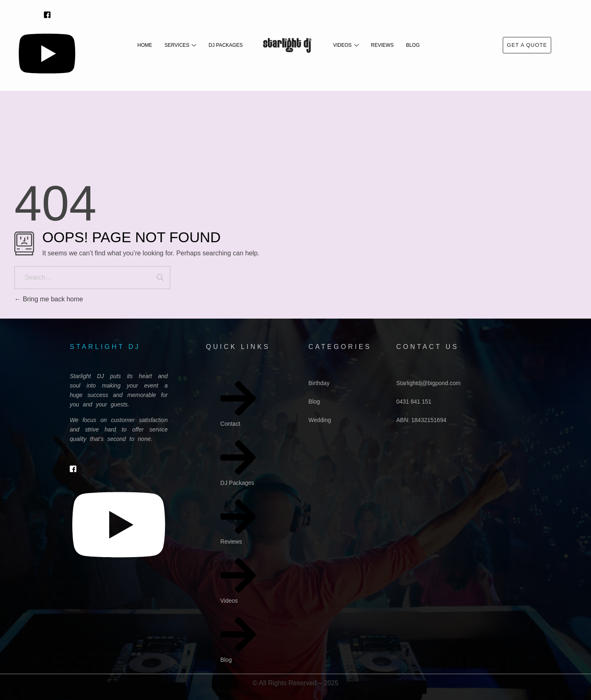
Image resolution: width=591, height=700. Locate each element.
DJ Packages (226, 45)
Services (180, 45)
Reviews (382, 45)
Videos (346, 45)
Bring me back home (49, 299)
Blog (413, 45)
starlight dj (105, 347)
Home (145, 45)
